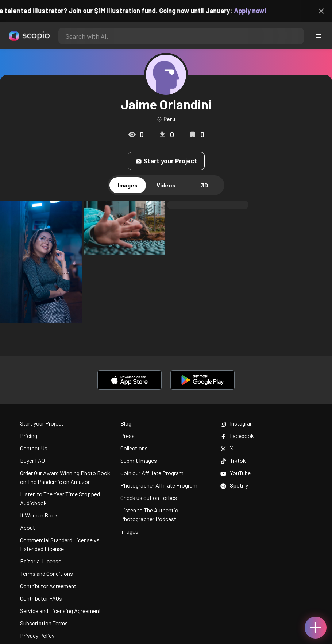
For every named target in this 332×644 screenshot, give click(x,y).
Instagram (238, 423)
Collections (134, 448)
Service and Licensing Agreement (61, 611)
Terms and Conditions (47, 573)
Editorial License (41, 561)
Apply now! (254, 11)
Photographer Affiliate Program (159, 485)
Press (128, 436)
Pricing (29, 436)
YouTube (236, 473)
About (28, 527)
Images (128, 185)
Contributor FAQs (41, 598)
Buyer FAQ (32, 460)
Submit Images (139, 460)
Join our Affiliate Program (152, 473)
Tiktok (233, 460)
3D (204, 185)
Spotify (234, 485)
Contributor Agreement (48, 586)
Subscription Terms (44, 623)
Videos (166, 185)
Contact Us (34, 448)
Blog (126, 423)
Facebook (237, 436)
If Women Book (39, 515)
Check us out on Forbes (149, 498)
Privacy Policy (37, 635)
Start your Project (166, 161)
